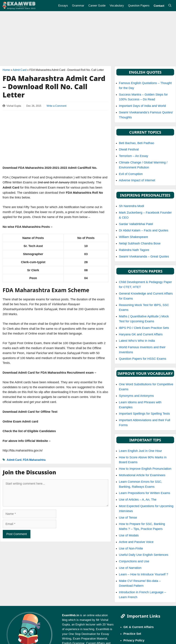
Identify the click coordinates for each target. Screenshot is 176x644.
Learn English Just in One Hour (140, 451)
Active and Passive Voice (136, 542)
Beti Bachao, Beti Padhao (137, 143)
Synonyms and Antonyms (136, 396)
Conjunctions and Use (134, 561)
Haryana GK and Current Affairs (141, 334)
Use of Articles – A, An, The (138, 500)
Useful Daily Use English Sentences (144, 555)
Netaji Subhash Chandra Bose (140, 243)
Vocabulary (117, 5)
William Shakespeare (133, 237)
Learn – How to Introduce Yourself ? (144, 574)
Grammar (78, 5)
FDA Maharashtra (34, 460)
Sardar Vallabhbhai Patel (136, 224)
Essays (63, 5)
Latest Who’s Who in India (137, 341)
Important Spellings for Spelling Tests (144, 414)
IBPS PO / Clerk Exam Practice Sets (144, 328)
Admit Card (20, 70)
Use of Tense (128, 518)
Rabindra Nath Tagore (134, 250)
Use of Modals (129, 535)
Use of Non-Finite (131, 548)
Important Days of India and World (142, 106)
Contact (159, 5)
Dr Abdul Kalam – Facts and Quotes (144, 230)
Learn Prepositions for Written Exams (145, 493)
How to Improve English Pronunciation (145, 469)
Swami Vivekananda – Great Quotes (144, 256)
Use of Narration (130, 568)
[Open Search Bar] (170, 6)
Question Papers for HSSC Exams (143, 359)
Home (6, 70)
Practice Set (132, 634)
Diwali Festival (129, 149)
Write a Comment (56, 106)
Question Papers (139, 5)
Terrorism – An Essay (134, 156)
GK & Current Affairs (139, 627)
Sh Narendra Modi (131, 206)
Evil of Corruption (131, 174)
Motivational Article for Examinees (142, 475)
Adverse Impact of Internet (137, 180)
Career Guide (97, 5)
